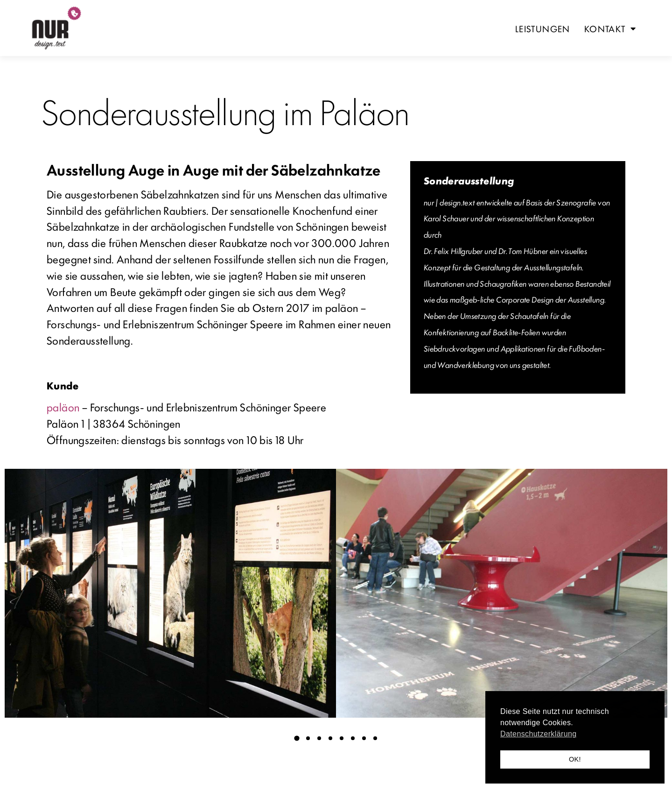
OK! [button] (575, 759)
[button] (297, 738)
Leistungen (543, 28)
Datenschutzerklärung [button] (539, 734)
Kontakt (610, 28)
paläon (63, 407)
